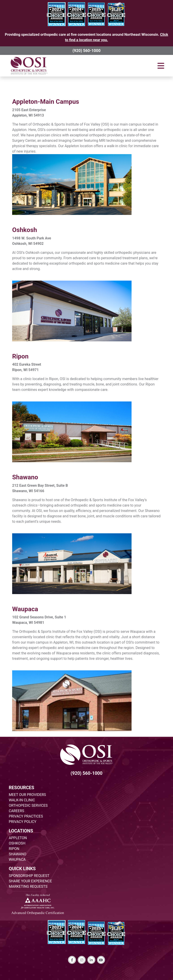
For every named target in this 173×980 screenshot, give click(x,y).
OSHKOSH (17, 843)
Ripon (20, 356)
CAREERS (16, 811)
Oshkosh (25, 230)
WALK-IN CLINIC (22, 800)
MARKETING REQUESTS (28, 887)
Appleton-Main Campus (46, 102)
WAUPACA (17, 859)
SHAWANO (18, 854)
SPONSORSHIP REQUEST (29, 876)
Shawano (25, 477)
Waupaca (25, 609)
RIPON (14, 849)
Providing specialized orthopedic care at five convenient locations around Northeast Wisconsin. (87, 37)
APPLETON (18, 838)
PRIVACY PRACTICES (26, 816)
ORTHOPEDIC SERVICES (28, 805)
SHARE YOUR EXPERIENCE (30, 881)
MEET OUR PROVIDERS (27, 795)
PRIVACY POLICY (23, 822)
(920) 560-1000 (87, 51)
